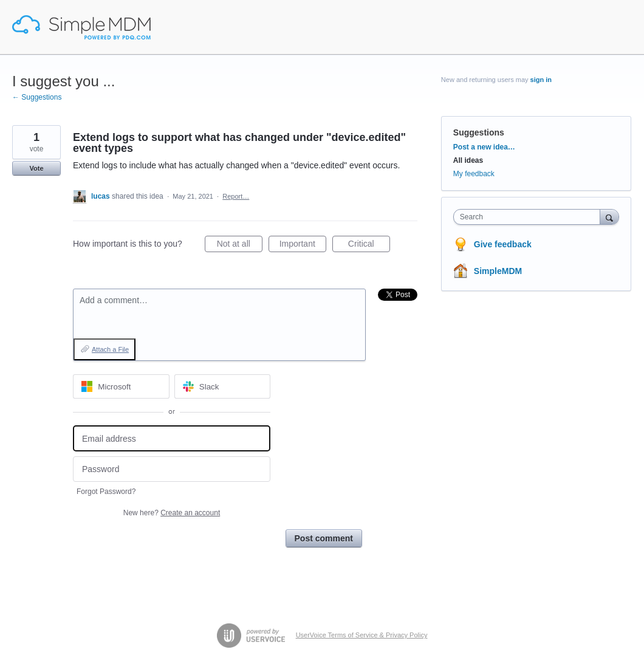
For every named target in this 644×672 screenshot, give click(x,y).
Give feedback (503, 244)
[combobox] (530, 217)
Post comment (324, 538)
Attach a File (110, 349)
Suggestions (479, 132)
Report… (236, 196)
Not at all (240, 245)
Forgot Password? (106, 492)
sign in (541, 80)
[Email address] (172, 438)
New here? (172, 513)
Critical (369, 245)
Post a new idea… (484, 147)
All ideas (468, 160)
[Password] (172, 469)
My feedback (474, 174)
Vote (36, 168)
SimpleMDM (498, 271)
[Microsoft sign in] (121, 386)
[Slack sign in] (223, 386)
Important (303, 245)
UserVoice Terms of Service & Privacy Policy (362, 635)
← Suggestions (37, 97)
